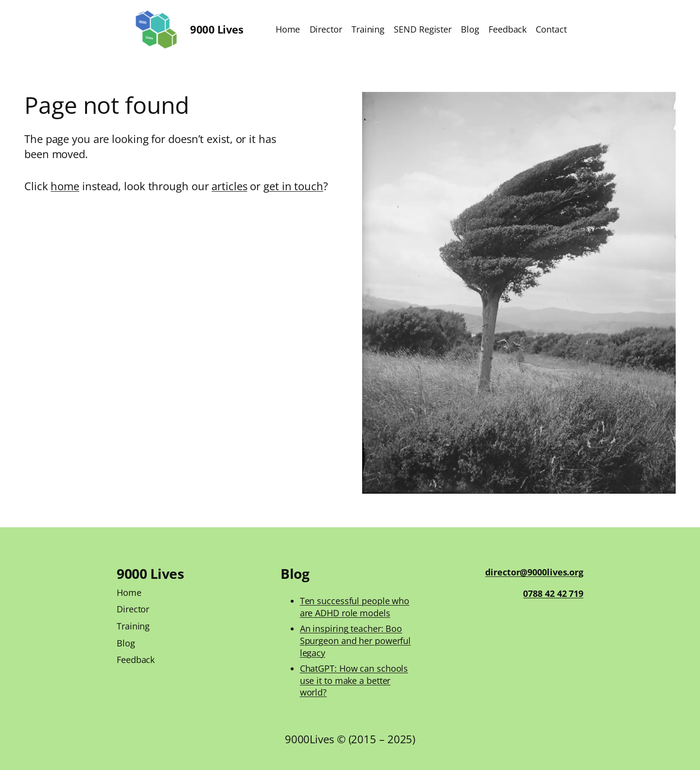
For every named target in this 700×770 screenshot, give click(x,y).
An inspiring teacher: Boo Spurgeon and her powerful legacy (356, 640)
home (65, 186)
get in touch (293, 186)
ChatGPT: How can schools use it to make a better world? (354, 680)
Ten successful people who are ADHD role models (355, 607)
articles (229, 186)
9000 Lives (217, 29)
